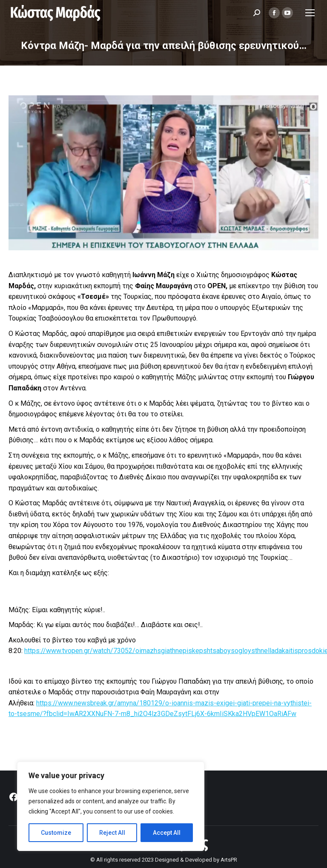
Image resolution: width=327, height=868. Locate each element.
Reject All (112, 833)
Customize (56, 833)
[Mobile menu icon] (310, 13)
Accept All (167, 833)
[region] (111, 806)
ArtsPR (229, 860)
